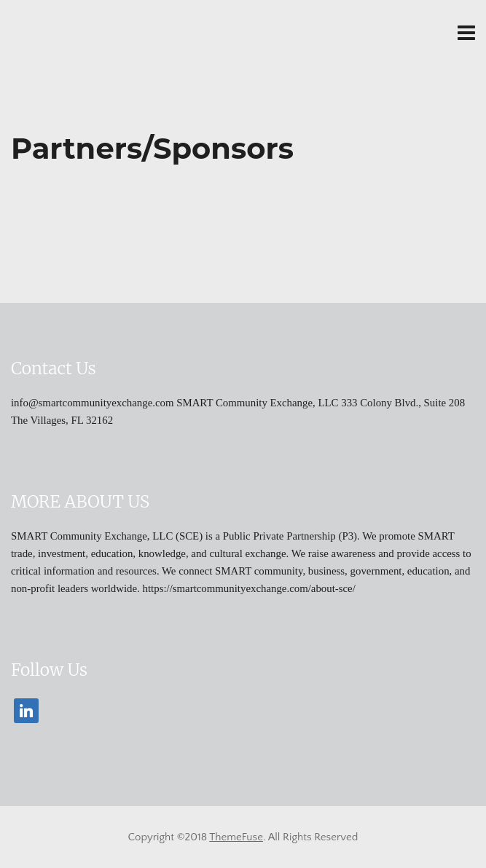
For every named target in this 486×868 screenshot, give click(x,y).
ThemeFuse (236, 837)
